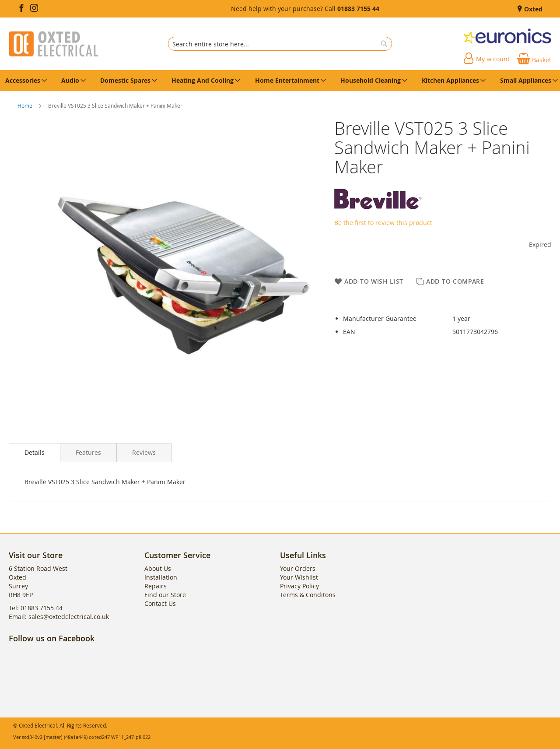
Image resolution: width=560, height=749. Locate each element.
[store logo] (54, 44)
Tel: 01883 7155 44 (36, 608)
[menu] (280, 81)
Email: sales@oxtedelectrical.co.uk (59, 617)
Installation (161, 577)
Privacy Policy (299, 586)
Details (35, 452)
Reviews (144, 452)
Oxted (532, 9)
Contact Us (160, 603)
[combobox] (280, 44)
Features (88, 452)
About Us (158, 568)
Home (26, 105)
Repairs (156, 586)
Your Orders (298, 568)
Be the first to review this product (383, 223)
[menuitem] (24, 81)
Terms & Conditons (308, 595)
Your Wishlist (299, 577)
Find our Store (165, 595)
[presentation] (35, 453)
